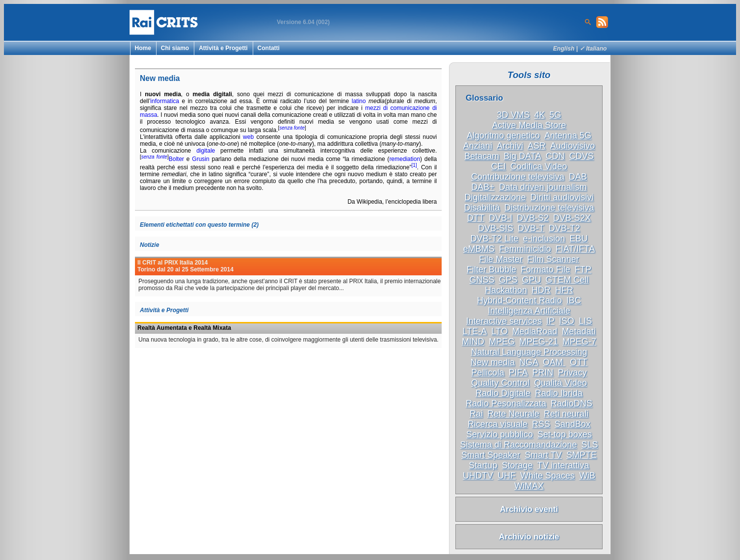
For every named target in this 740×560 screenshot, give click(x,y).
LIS (585, 321)
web (248, 137)
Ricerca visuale (498, 424)
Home (143, 48)
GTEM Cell (567, 280)
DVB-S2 (533, 218)
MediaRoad (535, 331)
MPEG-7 (579, 342)
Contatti (269, 48)
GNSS (482, 280)
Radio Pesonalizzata (506, 403)
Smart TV (543, 455)
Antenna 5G (568, 135)
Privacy (572, 373)
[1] (414, 165)
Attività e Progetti (223, 48)
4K (539, 115)
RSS (541, 424)
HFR (564, 290)
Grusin (200, 159)
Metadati (579, 331)
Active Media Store (529, 125)
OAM (554, 362)
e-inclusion (544, 239)
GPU (532, 280)
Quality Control (500, 383)
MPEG (502, 342)
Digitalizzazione (495, 197)
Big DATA (522, 156)
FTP (583, 269)
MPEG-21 (539, 342)
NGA (529, 362)
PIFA (518, 373)
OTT (579, 362)
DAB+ (483, 187)
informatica (165, 101)
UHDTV (478, 476)
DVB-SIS (496, 228)
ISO (567, 321)
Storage (517, 465)
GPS (508, 280)
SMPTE (581, 455)
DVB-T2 (564, 228)
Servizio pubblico (500, 434)
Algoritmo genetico (503, 135)
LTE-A (475, 331)
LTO (499, 331)
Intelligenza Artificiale (529, 311)
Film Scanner (553, 259)
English (564, 49)
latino (359, 101)
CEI (499, 166)
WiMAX (529, 486)
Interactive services (504, 321)
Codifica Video (539, 166)
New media (493, 362)
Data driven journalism (543, 187)
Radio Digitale (503, 393)
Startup (483, 465)
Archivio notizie (529, 536)
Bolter (176, 159)
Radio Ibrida (559, 393)
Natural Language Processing (529, 352)
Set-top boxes (565, 434)
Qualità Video (560, 383)
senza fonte (292, 128)
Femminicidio (525, 249)
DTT (476, 218)
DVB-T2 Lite (494, 239)
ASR (537, 146)
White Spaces (547, 476)
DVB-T (531, 228)
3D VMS (513, 115)
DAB (578, 177)
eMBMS (479, 249)
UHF (507, 476)
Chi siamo (175, 48)
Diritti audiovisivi (562, 197)
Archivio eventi (529, 509)
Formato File (545, 269)
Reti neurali (566, 414)
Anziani (478, 146)
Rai (476, 414)
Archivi (510, 146)
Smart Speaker (491, 455)
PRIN (543, 373)
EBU (579, 239)
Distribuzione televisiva (549, 208)
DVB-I (501, 218)
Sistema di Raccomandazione (518, 445)
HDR (541, 290)
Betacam (482, 156)
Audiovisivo (572, 146)
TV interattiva (563, 465)
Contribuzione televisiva (518, 177)
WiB (587, 476)
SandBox (572, 424)
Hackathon (506, 290)
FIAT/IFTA (575, 249)
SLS (590, 445)
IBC (574, 300)
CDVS (581, 156)
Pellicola (488, 373)
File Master (501, 259)
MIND (473, 342)
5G (555, 115)
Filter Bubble (491, 269)
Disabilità (482, 208)
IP (550, 321)
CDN (555, 156)
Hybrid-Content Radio (519, 300)
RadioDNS (571, 403)
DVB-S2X (572, 218)
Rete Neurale (513, 414)
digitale (206, 151)
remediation (405, 159)
